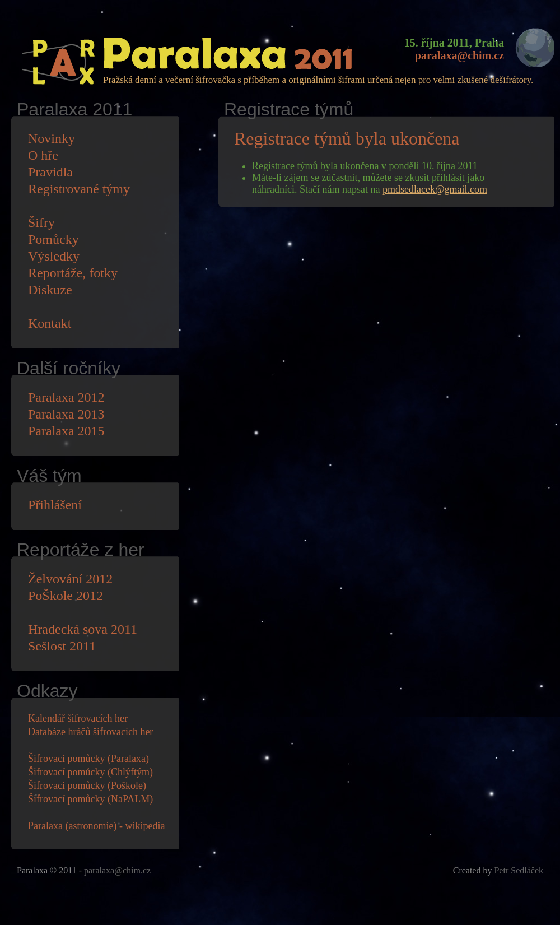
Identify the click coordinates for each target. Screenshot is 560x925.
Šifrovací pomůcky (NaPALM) (90, 799)
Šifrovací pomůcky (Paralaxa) (88, 759)
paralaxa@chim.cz (459, 55)
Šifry (41, 222)
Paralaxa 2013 (66, 414)
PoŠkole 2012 (66, 596)
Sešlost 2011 (62, 646)
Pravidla (50, 172)
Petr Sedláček (519, 870)
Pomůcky (53, 239)
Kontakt (50, 323)
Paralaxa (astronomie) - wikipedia (96, 826)
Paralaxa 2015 (66, 431)
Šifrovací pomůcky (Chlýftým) (90, 772)
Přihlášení (55, 505)
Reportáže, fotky (73, 273)
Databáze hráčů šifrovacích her (90, 732)
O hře (43, 155)
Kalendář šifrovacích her (78, 718)
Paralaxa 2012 (66, 397)
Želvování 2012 (70, 579)
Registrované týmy (79, 189)
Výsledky (54, 256)
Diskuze (50, 290)
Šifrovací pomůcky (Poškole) (87, 785)
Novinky (52, 138)
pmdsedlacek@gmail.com (435, 189)
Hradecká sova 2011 (83, 629)
